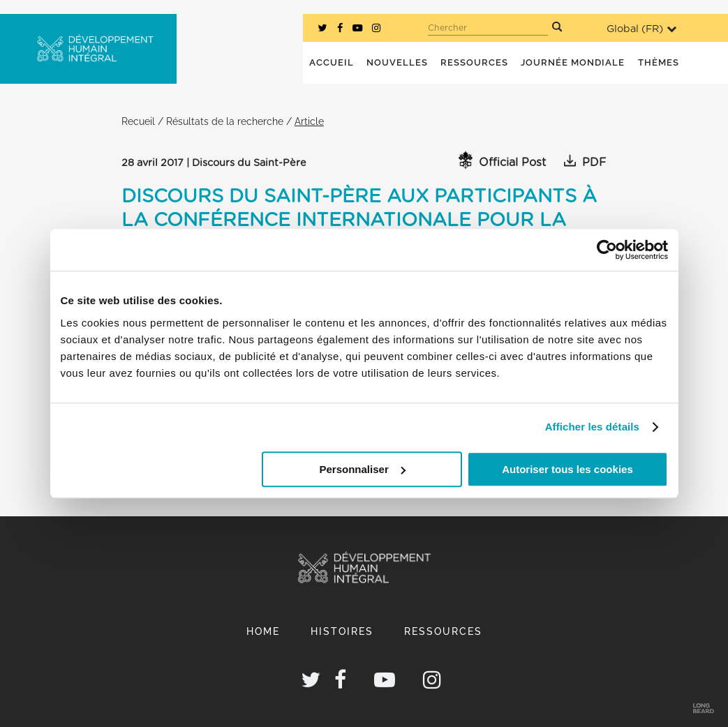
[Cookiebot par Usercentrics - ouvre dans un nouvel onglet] (607, 250)
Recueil (138, 121)
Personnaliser (363, 469)
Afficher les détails (592, 427)
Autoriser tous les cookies (567, 469)
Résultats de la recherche (225, 121)
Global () (641, 29)
